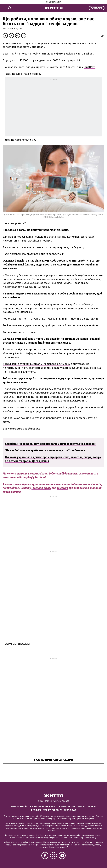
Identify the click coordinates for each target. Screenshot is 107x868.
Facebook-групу (41, 488)
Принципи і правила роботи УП (47, 810)
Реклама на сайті (19, 806)
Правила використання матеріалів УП (78, 806)
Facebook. (41, 477)
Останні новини (17, 644)
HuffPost (90, 67)
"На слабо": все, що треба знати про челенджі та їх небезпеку (45, 450)
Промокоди (70, 810)
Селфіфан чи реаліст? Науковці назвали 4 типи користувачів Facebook (51, 444)
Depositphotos (58, 217)
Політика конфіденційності (43, 806)
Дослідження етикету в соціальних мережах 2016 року (37, 364)
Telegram (62, 488)
